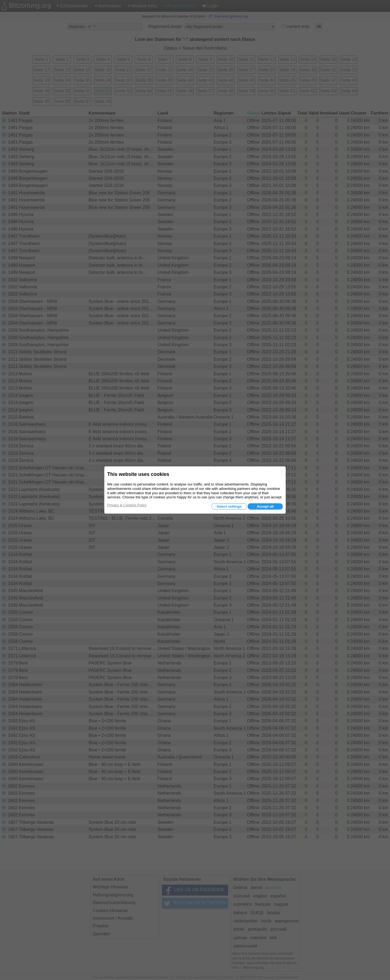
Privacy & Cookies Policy (127, 505)
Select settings (229, 506)
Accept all (265, 506)
